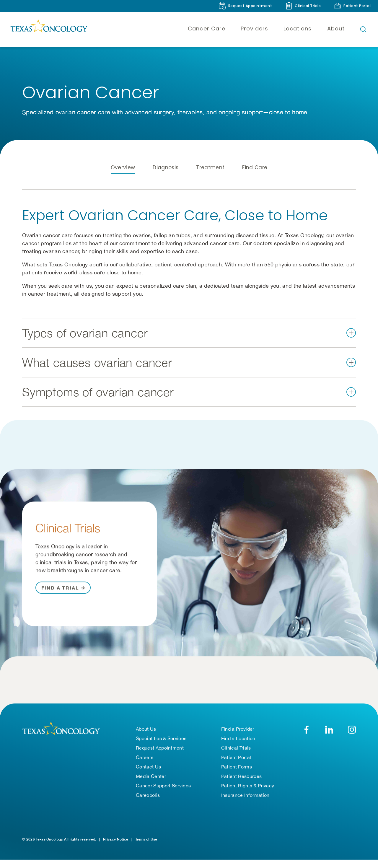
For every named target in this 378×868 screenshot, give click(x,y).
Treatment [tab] (210, 180)
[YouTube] (352, 738)
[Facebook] (306, 738)
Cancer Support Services (163, 794)
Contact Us (148, 775)
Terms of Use (146, 847)
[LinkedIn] (329, 738)
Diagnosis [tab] (166, 180)
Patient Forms (237, 775)
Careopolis (148, 803)
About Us (146, 737)
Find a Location (238, 747)
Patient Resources (241, 784)
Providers (254, 29)
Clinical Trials (236, 756)
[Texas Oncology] (49, 29)
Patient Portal (236, 766)
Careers (145, 766)
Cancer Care (207, 29)
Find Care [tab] (255, 180)
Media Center (151, 784)
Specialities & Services (161, 747)
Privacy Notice (116, 847)
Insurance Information (245, 803)
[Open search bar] (363, 29)
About (336, 29)
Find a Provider (238, 737)
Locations (298, 29)
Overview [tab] (123, 180)
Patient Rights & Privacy (248, 794)
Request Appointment (160, 756)
